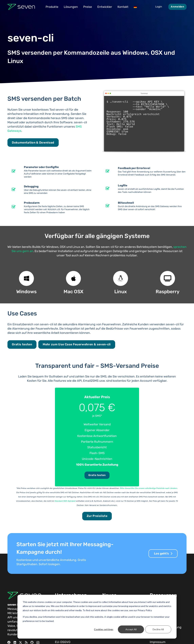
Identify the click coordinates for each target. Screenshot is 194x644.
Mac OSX (74, 292)
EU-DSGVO (63, 642)
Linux (121, 292)
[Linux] (121, 278)
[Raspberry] (168, 278)
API (10, 617)
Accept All (131, 629)
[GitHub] (32, 642)
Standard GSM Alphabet (65, 501)
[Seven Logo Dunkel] (21, 7)
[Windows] (26, 278)
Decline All (158, 629)
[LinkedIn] (15, 642)
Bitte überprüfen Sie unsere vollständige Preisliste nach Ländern (149, 488)
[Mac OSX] (73, 278)
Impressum (158, 642)
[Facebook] (9, 642)
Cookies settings (104, 629)
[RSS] (26, 642)
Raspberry (168, 292)
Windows (26, 292)
